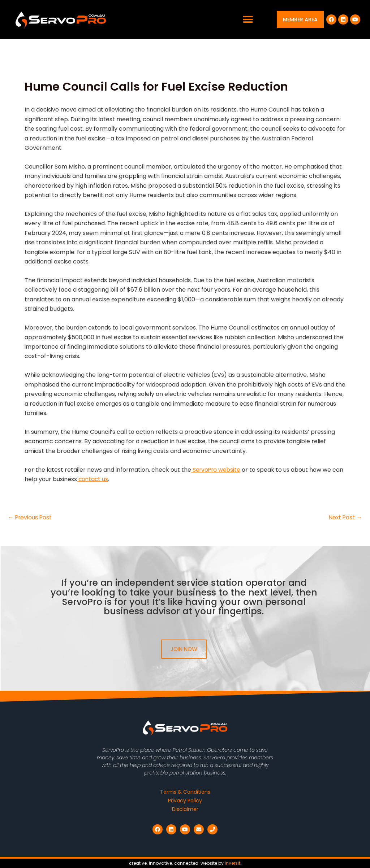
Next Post (345, 518)
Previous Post (31, 518)
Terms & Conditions (185, 792)
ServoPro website (217, 470)
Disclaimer (185, 810)
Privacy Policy (185, 801)
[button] (248, 20)
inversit (233, 863)
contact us (93, 479)
